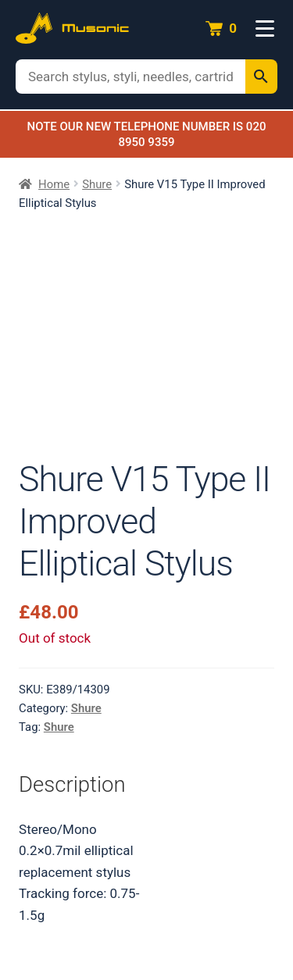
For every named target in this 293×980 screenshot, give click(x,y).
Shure (97, 184)
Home (54, 184)
